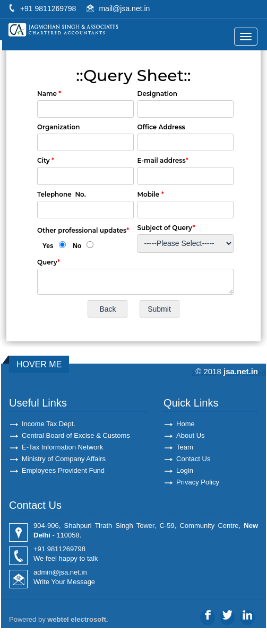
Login (185, 470)
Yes (48, 246)
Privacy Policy (198, 482)
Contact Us (193, 459)
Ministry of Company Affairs (64, 459)
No (77, 246)
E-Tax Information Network (62, 447)
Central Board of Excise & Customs (76, 435)
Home (186, 424)
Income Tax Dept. (49, 424)
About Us (190, 435)
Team (185, 447)
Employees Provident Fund (63, 470)
